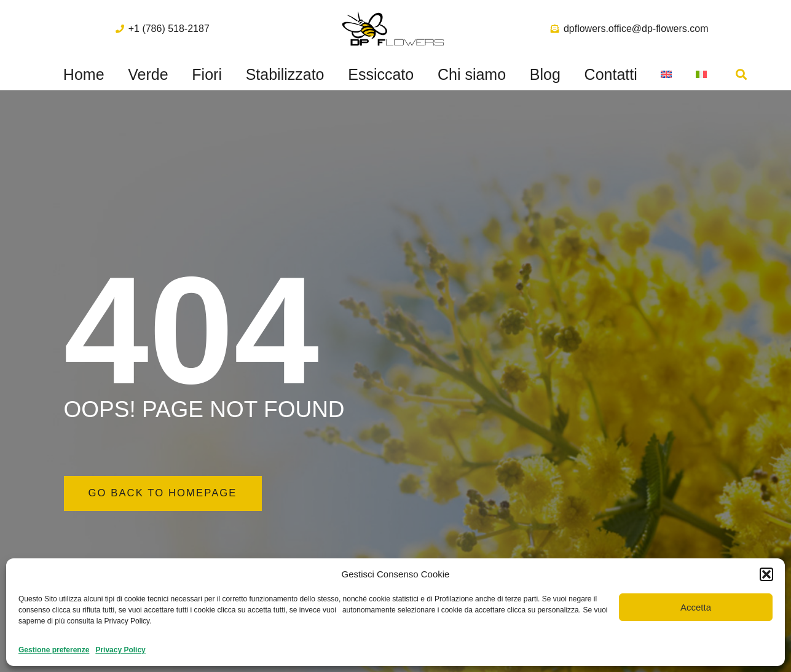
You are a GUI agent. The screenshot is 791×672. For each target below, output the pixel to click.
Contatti (611, 74)
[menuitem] (667, 74)
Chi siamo (472, 74)
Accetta (696, 607)
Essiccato (381, 74)
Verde (148, 74)
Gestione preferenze (54, 650)
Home (84, 74)
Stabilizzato (285, 74)
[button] (766, 574)
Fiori (207, 74)
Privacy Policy (120, 650)
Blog (545, 74)
